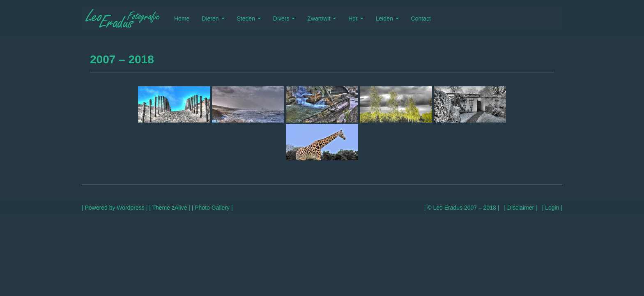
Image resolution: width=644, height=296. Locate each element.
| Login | (552, 208)
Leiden (387, 18)
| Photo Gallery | (212, 208)
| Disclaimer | (520, 208)
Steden (249, 18)
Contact (421, 18)
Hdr (356, 18)
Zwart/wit (322, 18)
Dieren (213, 18)
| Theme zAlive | (169, 208)
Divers (284, 18)
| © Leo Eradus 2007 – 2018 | (462, 208)
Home (182, 18)
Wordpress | (132, 208)
